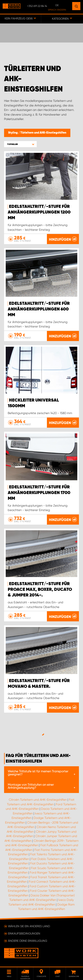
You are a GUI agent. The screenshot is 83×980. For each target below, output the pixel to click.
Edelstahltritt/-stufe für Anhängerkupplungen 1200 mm (39, 212)
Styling (13, 133)
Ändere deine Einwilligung (28, 941)
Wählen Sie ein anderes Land (29, 926)
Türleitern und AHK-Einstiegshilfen (43, 133)
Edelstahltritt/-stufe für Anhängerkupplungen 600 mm (39, 309)
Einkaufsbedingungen (24, 933)
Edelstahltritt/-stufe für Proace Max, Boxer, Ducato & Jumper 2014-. (40, 590)
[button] (20, 144)
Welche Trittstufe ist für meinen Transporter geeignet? (38, 773)
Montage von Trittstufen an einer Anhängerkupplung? (31, 786)
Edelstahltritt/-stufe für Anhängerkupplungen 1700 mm (39, 493)
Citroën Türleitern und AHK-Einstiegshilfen (38, 800)
